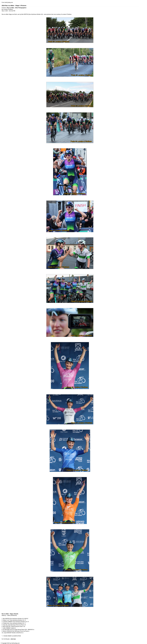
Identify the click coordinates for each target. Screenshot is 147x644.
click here (13, 639)
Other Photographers (21, 8)
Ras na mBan (11, 8)
